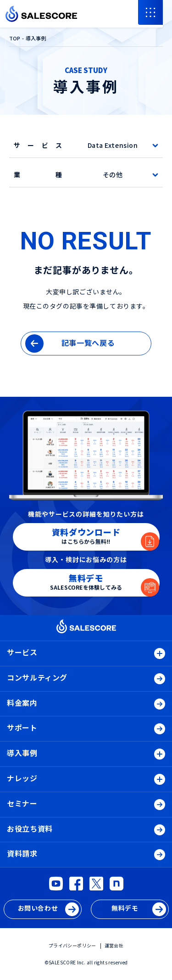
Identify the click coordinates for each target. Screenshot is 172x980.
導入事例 (36, 38)
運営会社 (114, 945)
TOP (15, 38)
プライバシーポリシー (72, 945)
